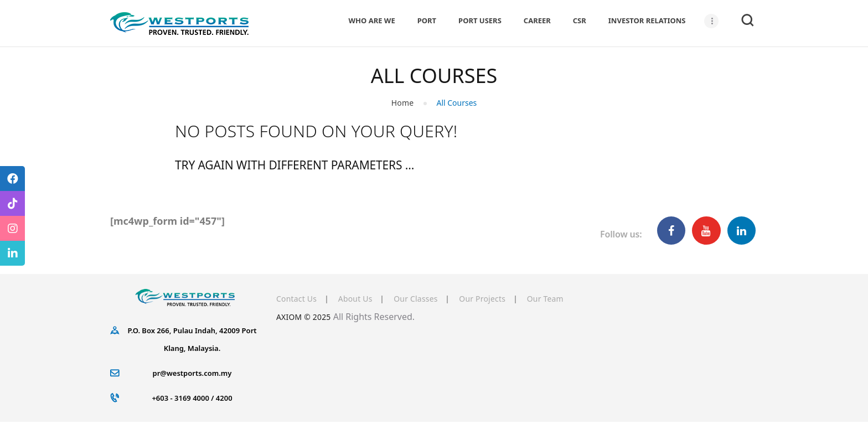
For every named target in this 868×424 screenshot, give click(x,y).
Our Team (576, 301)
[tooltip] (12, 179)
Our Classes (432, 301)
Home (402, 104)
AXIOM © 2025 (307, 319)
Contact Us (299, 301)
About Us (365, 301)
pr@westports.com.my (192, 375)
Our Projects (506, 301)
